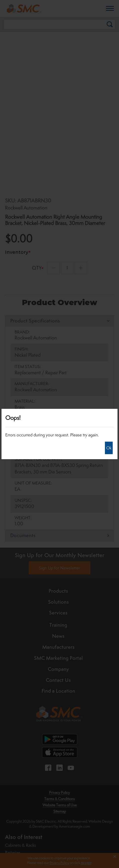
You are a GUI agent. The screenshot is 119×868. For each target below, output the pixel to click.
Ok (109, 448)
